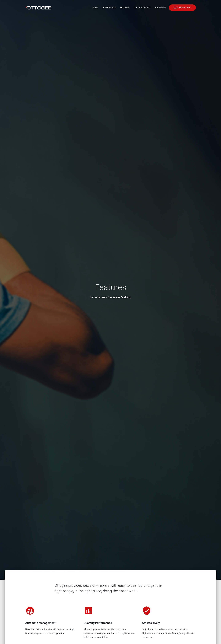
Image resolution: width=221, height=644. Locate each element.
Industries (160, 8)
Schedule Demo (182, 8)
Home (95, 8)
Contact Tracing (142, 8)
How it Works (109, 8)
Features (125, 8)
